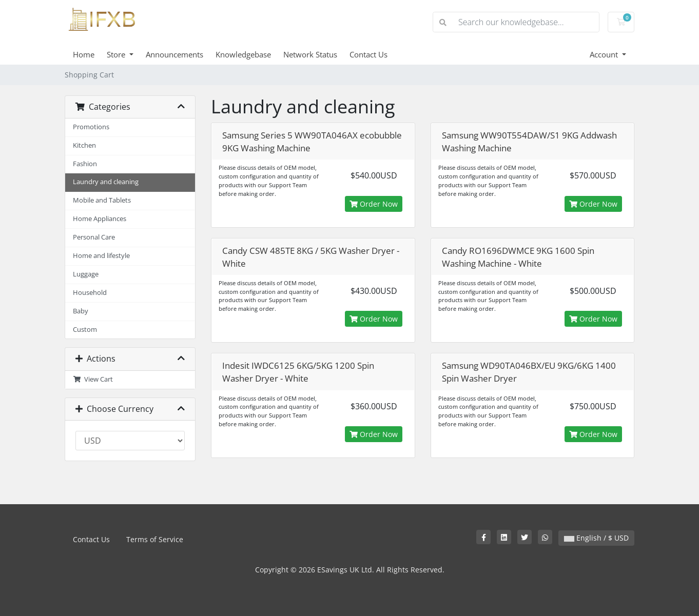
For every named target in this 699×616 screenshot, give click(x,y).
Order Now (374, 204)
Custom (85, 330)
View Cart (93, 379)
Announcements (174, 54)
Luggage (86, 274)
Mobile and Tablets (102, 200)
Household (90, 293)
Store (117, 54)
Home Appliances (100, 219)
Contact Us (368, 54)
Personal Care (94, 237)
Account (605, 54)
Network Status (310, 54)
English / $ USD (596, 538)
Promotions (91, 127)
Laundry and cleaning (106, 182)
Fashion (85, 164)
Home (84, 54)
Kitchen (84, 145)
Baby (81, 311)
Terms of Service (155, 539)
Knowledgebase (243, 54)
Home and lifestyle (101, 256)
